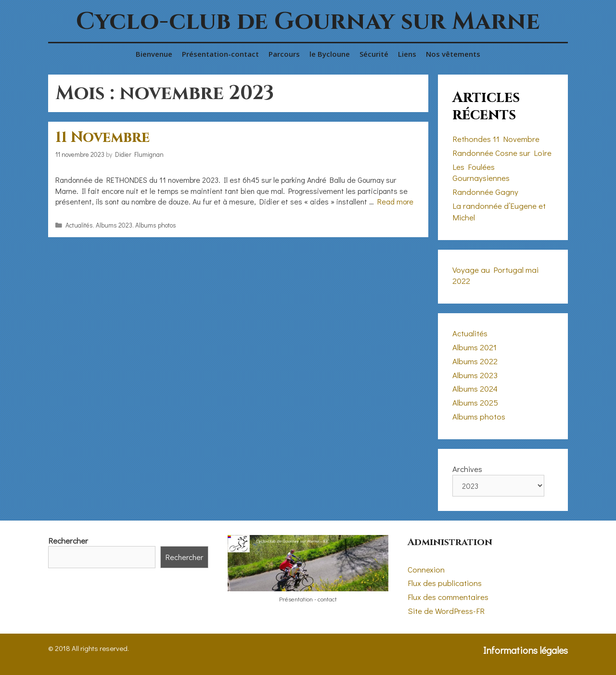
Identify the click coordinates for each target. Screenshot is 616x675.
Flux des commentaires (448, 597)
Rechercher (68, 541)
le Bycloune (330, 54)
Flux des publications (445, 583)
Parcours (284, 54)
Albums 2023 (114, 225)
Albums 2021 (475, 347)
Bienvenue (154, 54)
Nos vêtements (453, 54)
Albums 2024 (475, 388)
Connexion (426, 569)
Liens (407, 54)
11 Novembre (103, 138)
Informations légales (526, 650)
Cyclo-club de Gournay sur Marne (308, 22)
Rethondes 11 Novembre (496, 139)
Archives (467, 469)
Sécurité (374, 54)
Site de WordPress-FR (446, 611)
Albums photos (156, 225)
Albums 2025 (475, 402)
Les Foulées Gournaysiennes (481, 172)
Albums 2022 (475, 361)
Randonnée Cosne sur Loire (502, 153)
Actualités (79, 225)
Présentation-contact (220, 54)
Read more (395, 201)
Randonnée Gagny (485, 192)
